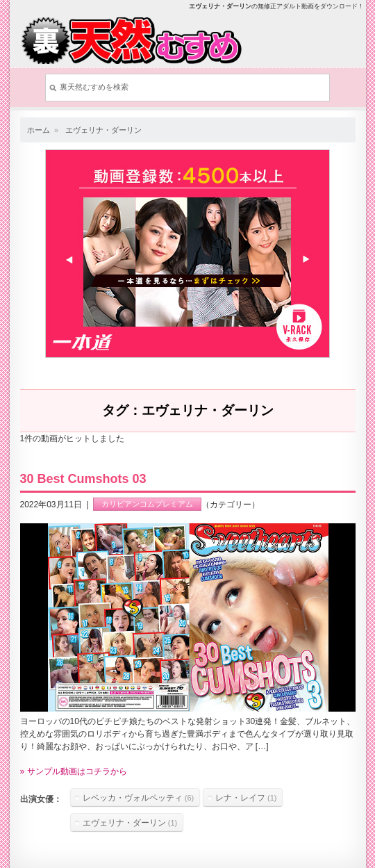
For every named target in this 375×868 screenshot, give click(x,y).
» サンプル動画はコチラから (74, 771)
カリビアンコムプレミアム (147, 505)
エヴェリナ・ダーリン (103, 130)
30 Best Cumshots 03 (83, 479)
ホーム (39, 130)
